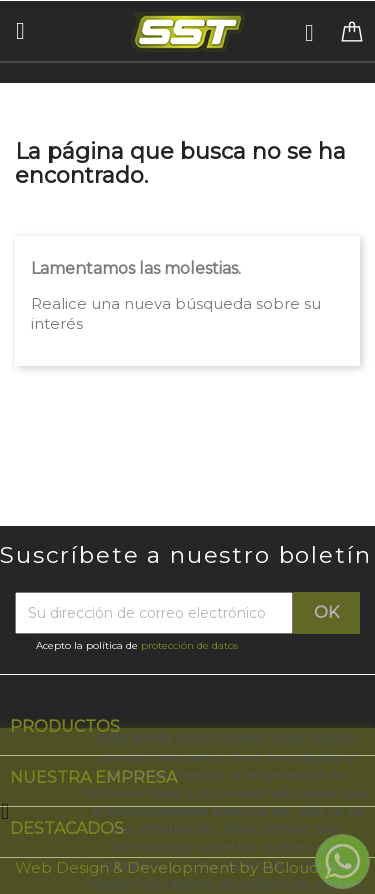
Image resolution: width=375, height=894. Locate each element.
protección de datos (189, 645)
